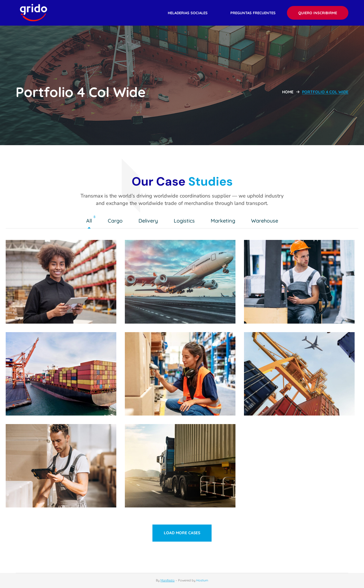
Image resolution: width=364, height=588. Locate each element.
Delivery (150, 221)
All (90, 221)
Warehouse (266, 221)
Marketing (224, 221)
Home (288, 92)
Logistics (186, 221)
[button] (188, 13)
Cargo (117, 221)
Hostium (202, 580)
